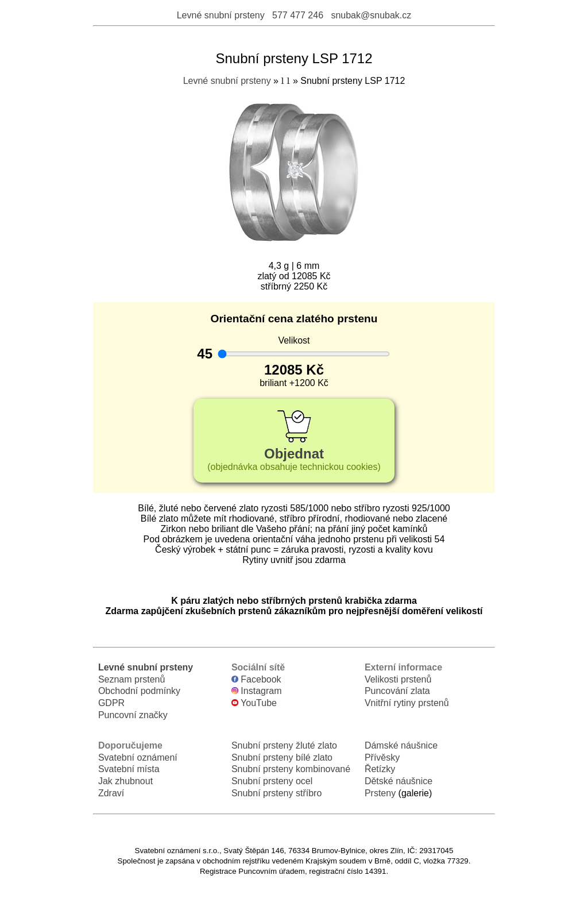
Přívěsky (382, 757)
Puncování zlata (397, 691)
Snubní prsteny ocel (272, 781)
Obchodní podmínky (139, 691)
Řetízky (380, 769)
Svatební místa (129, 769)
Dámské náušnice (401, 745)
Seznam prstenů (132, 679)
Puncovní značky (133, 715)
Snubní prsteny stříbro (276, 793)
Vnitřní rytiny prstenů (407, 703)
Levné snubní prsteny (221, 15)
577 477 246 (298, 15)
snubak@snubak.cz (371, 15)
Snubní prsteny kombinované (291, 769)
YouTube (254, 703)
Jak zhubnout (125, 781)
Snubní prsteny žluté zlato (284, 745)
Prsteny (380, 793)
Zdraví (111, 793)
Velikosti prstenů (398, 679)
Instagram (257, 691)
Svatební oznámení (138, 757)
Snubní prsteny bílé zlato (282, 757)
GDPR (111, 703)
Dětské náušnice (399, 781)
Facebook (256, 679)
